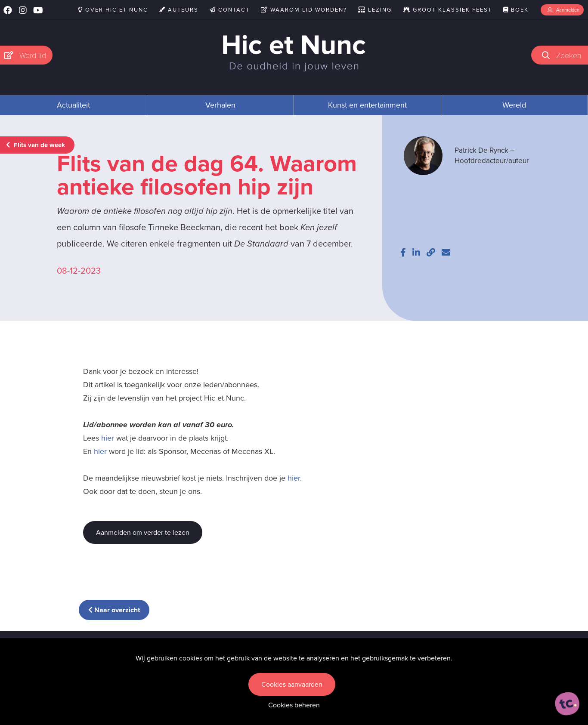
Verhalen (220, 105)
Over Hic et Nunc (113, 10)
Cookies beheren (294, 705)
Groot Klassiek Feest (447, 10)
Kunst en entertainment (367, 105)
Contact (230, 10)
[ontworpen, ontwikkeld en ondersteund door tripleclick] (567, 704)
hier (108, 438)
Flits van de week (36, 145)
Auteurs (179, 10)
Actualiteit (73, 105)
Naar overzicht (114, 610)
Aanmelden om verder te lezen (143, 532)
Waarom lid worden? (304, 10)
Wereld (514, 105)
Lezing (375, 10)
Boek (516, 10)
